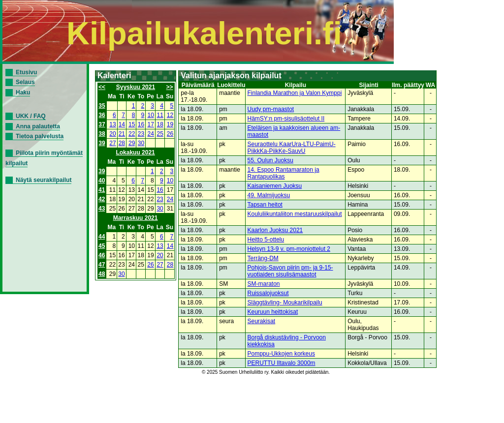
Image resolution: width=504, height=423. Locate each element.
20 (112, 134)
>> (170, 87)
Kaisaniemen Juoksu (275, 186)
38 (102, 134)
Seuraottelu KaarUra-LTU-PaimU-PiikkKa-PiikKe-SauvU (292, 148)
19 (170, 124)
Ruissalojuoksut (268, 293)
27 (112, 143)
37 (102, 124)
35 (102, 106)
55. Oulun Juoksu (270, 160)
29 (132, 143)
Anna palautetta (38, 126)
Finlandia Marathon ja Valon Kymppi (295, 93)
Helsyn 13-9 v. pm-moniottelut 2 (289, 249)
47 (102, 265)
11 (160, 115)
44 (102, 237)
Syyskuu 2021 (136, 87)
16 (141, 124)
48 (102, 274)
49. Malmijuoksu (269, 195)
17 (151, 124)
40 (102, 181)
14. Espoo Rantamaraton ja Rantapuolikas (283, 173)
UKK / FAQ (31, 116)
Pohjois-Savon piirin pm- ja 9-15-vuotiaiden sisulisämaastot (290, 271)
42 (102, 199)
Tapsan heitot (265, 205)
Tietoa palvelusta (40, 136)
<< (102, 87)
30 (141, 143)
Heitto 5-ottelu (266, 240)
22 (132, 134)
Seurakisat (262, 321)
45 (102, 246)
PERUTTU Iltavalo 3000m (282, 363)
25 (160, 134)
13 (112, 124)
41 (102, 190)
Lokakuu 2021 (135, 152)
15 (132, 124)
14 (122, 124)
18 (160, 124)
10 (151, 115)
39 (102, 143)
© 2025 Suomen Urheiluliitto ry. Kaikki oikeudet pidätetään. (266, 372)
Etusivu (26, 72)
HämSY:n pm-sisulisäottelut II (286, 119)
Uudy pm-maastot (271, 109)
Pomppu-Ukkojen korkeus (281, 354)
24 (151, 134)
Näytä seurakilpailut (44, 180)
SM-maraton (264, 284)
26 (170, 134)
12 (170, 115)
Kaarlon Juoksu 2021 (275, 230)
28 (122, 143)
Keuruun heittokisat (273, 312)
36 (102, 115)
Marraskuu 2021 (136, 218)
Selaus (25, 82)
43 (102, 209)
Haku (23, 92)
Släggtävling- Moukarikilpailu (285, 302)
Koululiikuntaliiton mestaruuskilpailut (295, 214)
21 (122, 134)
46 (102, 255)
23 (141, 134)
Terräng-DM (263, 258)
